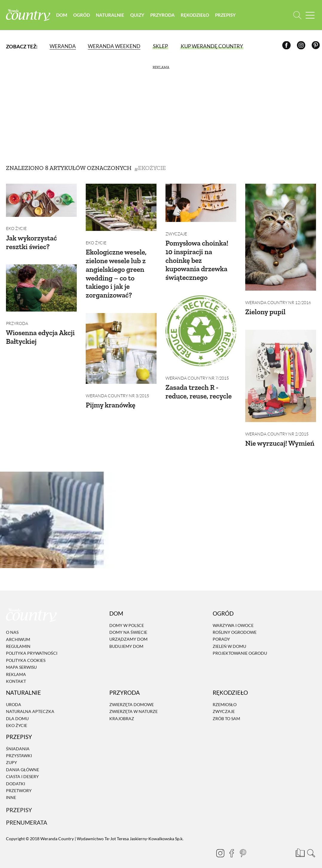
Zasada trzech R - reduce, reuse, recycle (199, 385)
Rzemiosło (225, 698)
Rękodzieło (195, 15)
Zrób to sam (226, 712)
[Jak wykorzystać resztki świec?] (41, 200)
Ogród (82, 15)
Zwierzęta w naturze (134, 705)
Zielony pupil (266, 308)
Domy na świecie (128, 626)
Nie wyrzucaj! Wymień (280, 437)
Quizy (138, 15)
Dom (62, 15)
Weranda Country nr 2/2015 (277, 427)
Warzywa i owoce (233, 619)
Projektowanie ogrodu (240, 647)
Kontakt (16, 675)
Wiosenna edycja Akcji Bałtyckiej (41, 330)
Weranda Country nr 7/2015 (197, 371)
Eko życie (16, 225)
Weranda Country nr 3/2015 (117, 389)
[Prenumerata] (300, 846)
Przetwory (19, 784)
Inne (11, 791)
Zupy (11, 756)
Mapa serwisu (21, 661)
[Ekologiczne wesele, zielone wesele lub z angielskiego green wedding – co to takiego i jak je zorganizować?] (121, 207)
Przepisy (226, 15)
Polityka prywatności (32, 647)
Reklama (16, 668)
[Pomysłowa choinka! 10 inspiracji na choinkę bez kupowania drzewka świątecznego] (201, 203)
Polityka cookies (26, 654)
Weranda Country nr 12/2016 (278, 299)
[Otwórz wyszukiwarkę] (297, 15)
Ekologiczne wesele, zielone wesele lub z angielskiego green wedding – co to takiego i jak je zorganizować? (116, 270)
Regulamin (18, 640)
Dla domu (17, 712)
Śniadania (18, 742)
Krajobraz (122, 712)
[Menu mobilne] (310, 15)
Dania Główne (23, 763)
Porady (221, 633)
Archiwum (18, 633)
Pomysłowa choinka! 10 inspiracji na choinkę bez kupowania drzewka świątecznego (197, 257)
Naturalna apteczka (30, 705)
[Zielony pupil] (281, 237)
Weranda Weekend (114, 46)
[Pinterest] (317, 46)
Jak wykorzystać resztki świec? (32, 239)
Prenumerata (27, 816)
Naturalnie (111, 15)
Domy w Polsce (127, 619)
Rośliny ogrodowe (235, 626)
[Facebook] (287, 46)
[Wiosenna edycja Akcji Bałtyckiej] (41, 285)
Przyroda (163, 15)
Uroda (14, 698)
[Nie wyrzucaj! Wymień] (281, 373)
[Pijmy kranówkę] (121, 345)
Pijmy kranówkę (111, 398)
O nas (12, 626)
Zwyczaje (176, 230)
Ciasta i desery (22, 770)
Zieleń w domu (229, 640)
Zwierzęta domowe (132, 698)
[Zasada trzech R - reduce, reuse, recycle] (201, 328)
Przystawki (19, 749)
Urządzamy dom (128, 633)
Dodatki (16, 777)
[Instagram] (302, 46)
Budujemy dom (126, 640)
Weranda (63, 46)
